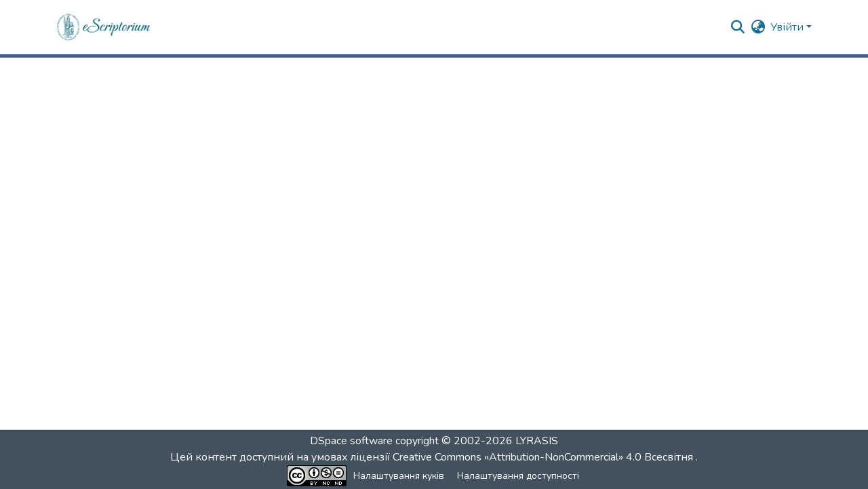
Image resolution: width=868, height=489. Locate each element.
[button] (104, 27)
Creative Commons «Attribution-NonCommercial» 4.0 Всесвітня (544, 457)
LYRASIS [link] (537, 441)
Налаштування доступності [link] (518, 476)
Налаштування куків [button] (399, 476)
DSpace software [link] (351, 441)
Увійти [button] (788, 27)
